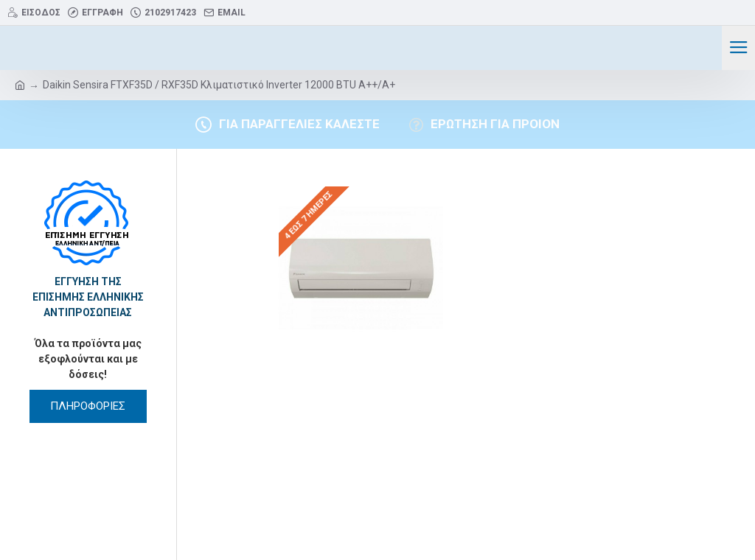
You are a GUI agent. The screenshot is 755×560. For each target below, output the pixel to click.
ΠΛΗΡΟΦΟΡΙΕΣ (88, 406)
